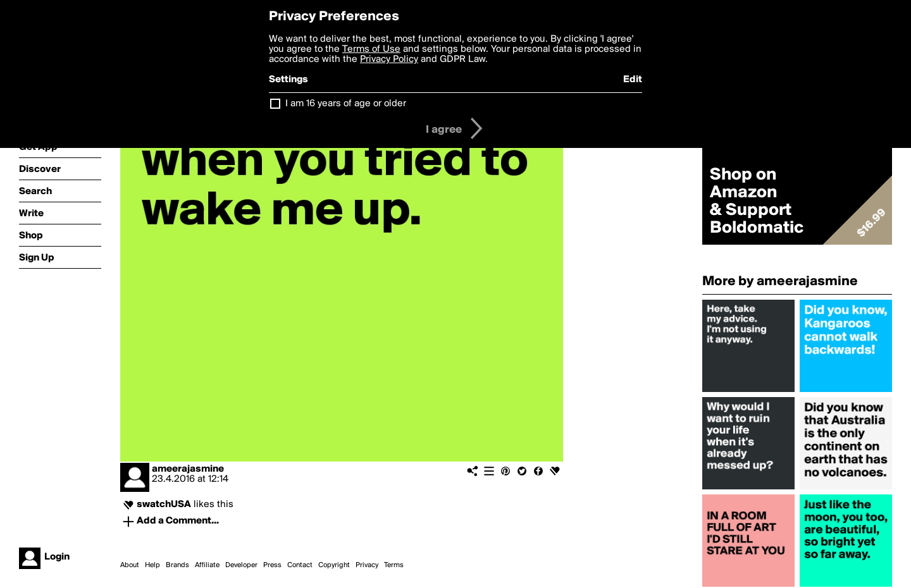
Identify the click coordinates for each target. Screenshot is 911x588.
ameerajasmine (188, 469)
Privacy (367, 565)
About (130, 565)
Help (152, 565)
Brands (177, 565)
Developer (241, 565)
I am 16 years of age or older (346, 104)
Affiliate (207, 565)
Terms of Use (371, 49)
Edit (633, 80)
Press (272, 565)
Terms (394, 565)
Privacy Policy (389, 59)
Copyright (334, 565)
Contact (300, 565)
